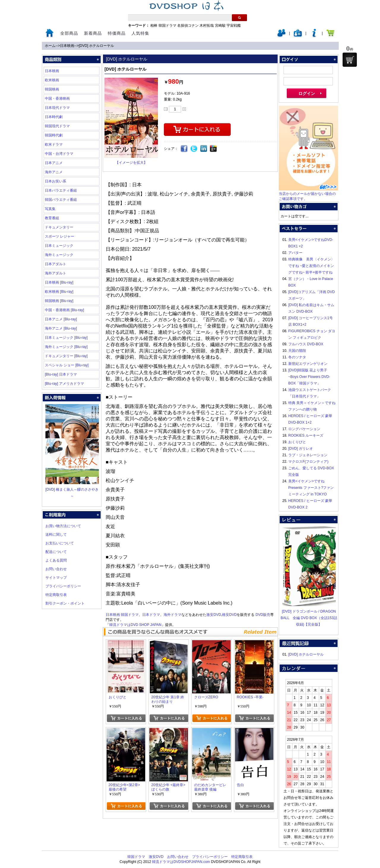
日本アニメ (54, 163)
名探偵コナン (188, 26)
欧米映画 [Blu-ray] (59, 292)
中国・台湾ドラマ (59, 154)
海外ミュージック (59, 255)
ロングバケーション (304, 429)
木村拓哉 (207, 26)
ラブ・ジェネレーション (308, 455)
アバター (295, 253)
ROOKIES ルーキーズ (306, 435)
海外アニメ (54, 172)
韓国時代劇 (54, 135)
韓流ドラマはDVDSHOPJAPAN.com (181, 862)
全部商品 (69, 33)
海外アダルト (56, 273)
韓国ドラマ (167, 26)
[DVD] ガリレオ (301, 449)
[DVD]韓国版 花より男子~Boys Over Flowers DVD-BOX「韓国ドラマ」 (309, 377)
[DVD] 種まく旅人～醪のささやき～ (72, 489)
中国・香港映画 (57, 98)
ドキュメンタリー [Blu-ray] (66, 356)
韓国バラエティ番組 (61, 200)
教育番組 (52, 218)
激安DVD (214, 615)
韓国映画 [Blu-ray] (59, 301)
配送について (56, 552)
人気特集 (140, 33)
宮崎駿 (220, 26)
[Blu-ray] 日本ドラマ (61, 374)
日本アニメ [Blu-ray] (61, 319)
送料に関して (56, 535)
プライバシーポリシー (63, 586)
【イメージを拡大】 (131, 163)
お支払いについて (60, 543)
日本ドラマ (151, 615)
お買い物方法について (63, 526)
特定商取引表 (56, 595)
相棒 (154, 26)
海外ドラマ (172, 615)
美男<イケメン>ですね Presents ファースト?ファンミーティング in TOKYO (311, 488)
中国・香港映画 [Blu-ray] (64, 310)
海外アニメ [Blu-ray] (61, 328)
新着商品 (93, 33)
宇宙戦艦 (234, 26)
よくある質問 (56, 560)
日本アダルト (56, 264)
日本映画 (67, 46)
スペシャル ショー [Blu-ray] (67, 365)
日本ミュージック (59, 246)
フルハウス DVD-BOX (306, 344)
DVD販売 (263, 615)
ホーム (50, 46)
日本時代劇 (54, 117)
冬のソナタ (297, 357)
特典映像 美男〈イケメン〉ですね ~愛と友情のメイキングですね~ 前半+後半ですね (311, 266)
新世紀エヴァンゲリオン (308, 364)
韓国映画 (52, 89)
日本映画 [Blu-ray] (59, 282)
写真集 (50, 209)
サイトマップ (56, 578)
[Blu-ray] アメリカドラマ (64, 384)
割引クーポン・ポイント (65, 603)
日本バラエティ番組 (61, 190)
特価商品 (117, 33)
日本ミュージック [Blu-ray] (66, 338)
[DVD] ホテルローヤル (96, 46)
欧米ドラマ (54, 144)
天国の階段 (297, 351)
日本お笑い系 (56, 181)
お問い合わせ (56, 569)
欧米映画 (52, 80)
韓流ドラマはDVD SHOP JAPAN (135, 625)
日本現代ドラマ (57, 108)
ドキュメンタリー (59, 227)
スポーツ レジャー (60, 236)
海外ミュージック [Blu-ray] (66, 347)
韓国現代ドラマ (57, 126)
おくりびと (297, 442)
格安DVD (229, 615)
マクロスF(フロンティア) (308, 462)
